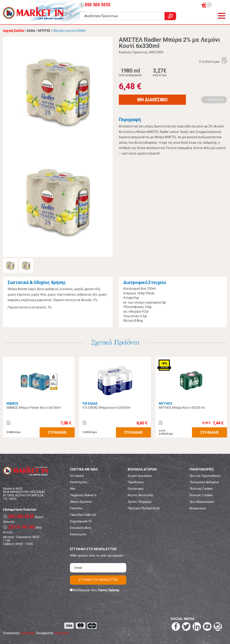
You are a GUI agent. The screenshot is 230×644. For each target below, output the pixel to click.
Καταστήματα (78, 482)
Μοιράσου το (217, 100)
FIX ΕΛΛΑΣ (90, 404)
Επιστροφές (136, 489)
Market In (33, 13)
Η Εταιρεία (77, 476)
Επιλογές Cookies (201, 495)
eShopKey (27, 633)
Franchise (76, 508)
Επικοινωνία (78, 534)
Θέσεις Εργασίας (81, 502)
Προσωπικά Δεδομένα (204, 482)
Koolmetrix (62, 633)
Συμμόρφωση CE (81, 521)
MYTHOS (166, 404)
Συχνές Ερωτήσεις (140, 476)
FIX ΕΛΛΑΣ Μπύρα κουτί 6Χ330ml (106, 408)
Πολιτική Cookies (201, 489)
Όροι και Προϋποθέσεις (205, 476)
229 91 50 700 (19, 527)
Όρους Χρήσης (109, 590)
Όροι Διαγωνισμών (202, 502)
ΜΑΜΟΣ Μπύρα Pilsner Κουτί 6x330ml (33, 408)
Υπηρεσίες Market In (83, 495)
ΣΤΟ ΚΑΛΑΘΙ (57, 432)
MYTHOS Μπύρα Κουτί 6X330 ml (182, 408)
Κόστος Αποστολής (141, 495)
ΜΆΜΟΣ (12, 404)
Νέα (72, 489)
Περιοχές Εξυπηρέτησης (144, 508)
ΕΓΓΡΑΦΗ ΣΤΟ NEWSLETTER (98, 580)
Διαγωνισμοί (198, 508)
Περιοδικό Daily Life (83, 515)
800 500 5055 (95, 5)
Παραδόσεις (136, 482)
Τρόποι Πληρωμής (140, 502)
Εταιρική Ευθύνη (80, 528)
